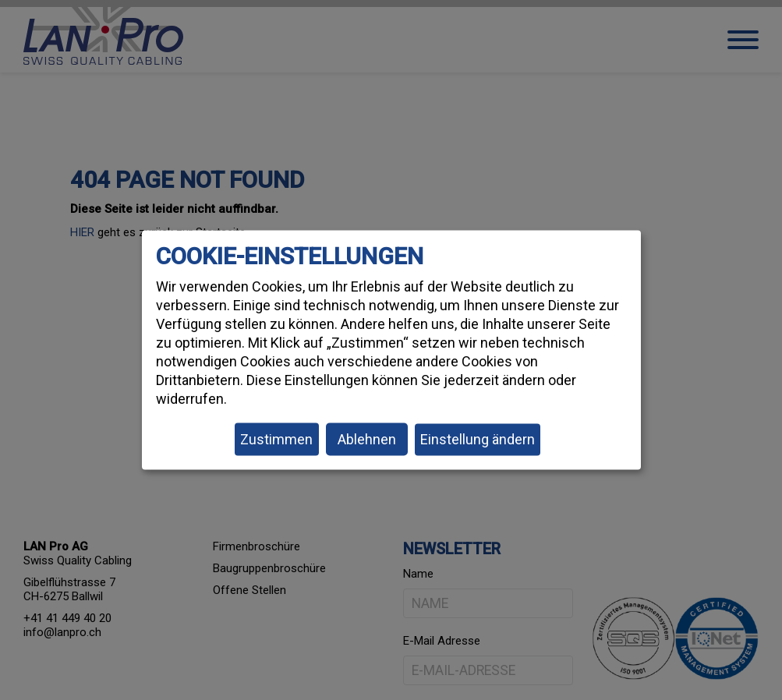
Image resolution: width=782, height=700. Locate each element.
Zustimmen (276, 439)
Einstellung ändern (478, 439)
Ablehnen (367, 439)
